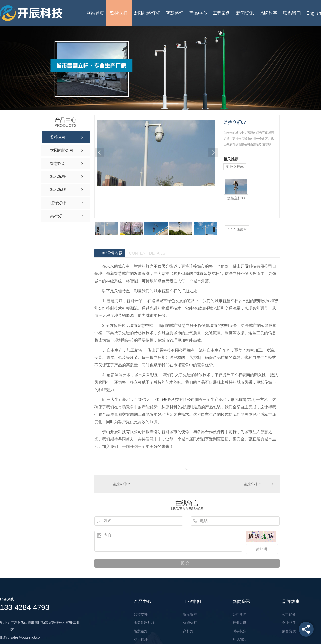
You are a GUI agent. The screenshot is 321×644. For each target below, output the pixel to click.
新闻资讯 (245, 13)
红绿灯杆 (190, 623)
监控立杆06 (121, 484)
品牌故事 (268, 13)
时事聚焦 (240, 631)
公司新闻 (240, 614)
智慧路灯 (175, 13)
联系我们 (292, 13)
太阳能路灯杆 (147, 13)
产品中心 (198, 13)
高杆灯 (188, 631)
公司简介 (289, 614)
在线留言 (237, 229)
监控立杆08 (235, 167)
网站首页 (95, 13)
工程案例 (221, 13)
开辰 (244, 266)
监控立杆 (119, 13)
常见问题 (240, 640)
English (314, 13)
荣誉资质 (289, 631)
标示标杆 (141, 640)
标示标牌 (190, 614)
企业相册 (289, 623)
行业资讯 (240, 623)
